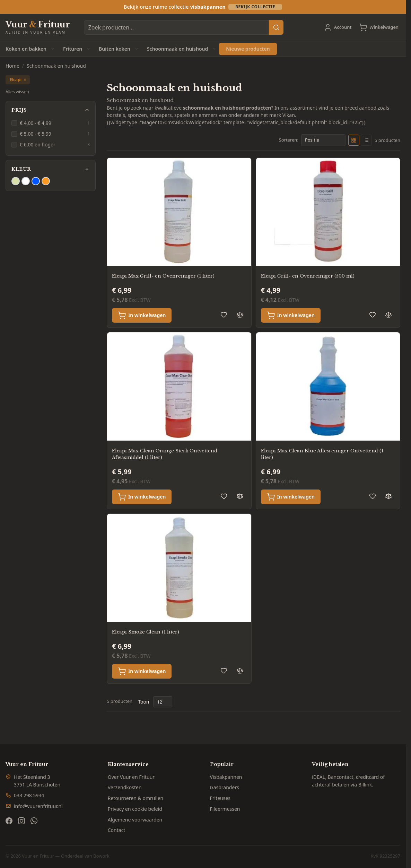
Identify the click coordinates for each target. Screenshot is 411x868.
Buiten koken (115, 49)
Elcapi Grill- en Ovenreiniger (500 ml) (308, 276)
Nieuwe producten (248, 49)
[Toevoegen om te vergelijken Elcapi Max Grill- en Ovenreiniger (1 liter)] (240, 315)
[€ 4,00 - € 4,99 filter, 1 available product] (51, 123)
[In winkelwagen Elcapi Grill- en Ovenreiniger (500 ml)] (291, 315)
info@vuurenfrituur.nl (38, 806)
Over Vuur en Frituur (131, 777)
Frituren (73, 49)
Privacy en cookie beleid (135, 809)
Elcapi (18, 80)
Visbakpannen (226, 777)
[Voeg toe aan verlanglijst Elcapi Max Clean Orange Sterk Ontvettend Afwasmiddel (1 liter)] (224, 496)
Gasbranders (225, 787)
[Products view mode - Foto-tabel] (354, 140)
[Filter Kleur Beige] (16, 181)
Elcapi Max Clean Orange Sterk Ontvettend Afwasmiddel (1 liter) (165, 454)
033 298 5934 (29, 795)
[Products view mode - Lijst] (366, 140)
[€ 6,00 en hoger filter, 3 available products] (51, 144)
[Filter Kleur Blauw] (36, 181)
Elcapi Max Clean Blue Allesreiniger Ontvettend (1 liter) (322, 454)
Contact (117, 830)
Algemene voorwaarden (135, 820)
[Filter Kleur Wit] (26, 181)
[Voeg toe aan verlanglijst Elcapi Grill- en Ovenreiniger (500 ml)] (373, 315)
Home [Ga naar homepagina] (12, 66)
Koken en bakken (26, 49)
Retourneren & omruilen (135, 798)
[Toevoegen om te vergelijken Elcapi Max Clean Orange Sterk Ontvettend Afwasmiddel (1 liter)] (240, 496)
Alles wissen (17, 92)
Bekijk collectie (255, 7)
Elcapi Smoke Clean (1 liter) (146, 632)
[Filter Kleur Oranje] (46, 181)
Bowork (101, 856)
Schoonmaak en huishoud (177, 49)
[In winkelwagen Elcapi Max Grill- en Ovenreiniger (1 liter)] (142, 315)
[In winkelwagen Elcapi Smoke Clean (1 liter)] (142, 671)
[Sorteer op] (323, 140)
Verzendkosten (125, 787)
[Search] (276, 27)
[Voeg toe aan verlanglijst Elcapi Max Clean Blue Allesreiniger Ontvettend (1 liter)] (373, 496)
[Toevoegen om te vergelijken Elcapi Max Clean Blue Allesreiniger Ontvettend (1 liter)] (388, 496)
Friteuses (220, 798)
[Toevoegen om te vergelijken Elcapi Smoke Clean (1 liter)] (240, 671)
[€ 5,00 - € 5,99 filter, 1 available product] (51, 134)
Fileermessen (225, 809)
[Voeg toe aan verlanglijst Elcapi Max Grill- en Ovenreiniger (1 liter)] (224, 315)
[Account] (338, 27)
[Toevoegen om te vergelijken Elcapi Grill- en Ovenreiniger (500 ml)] (388, 315)
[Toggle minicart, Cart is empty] (379, 27)
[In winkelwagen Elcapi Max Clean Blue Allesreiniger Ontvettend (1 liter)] (291, 497)
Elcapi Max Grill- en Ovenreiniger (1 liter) (163, 276)
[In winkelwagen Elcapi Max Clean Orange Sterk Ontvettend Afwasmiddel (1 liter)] (142, 497)
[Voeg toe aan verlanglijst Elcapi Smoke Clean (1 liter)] (224, 671)
